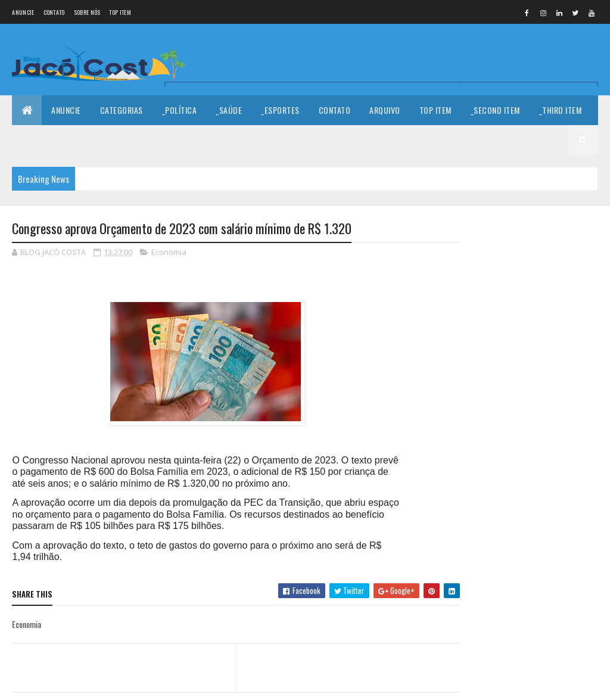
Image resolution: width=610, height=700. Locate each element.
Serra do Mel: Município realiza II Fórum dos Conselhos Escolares (556, 318)
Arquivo (385, 110)
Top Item (120, 12)
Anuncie (23, 12)
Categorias (122, 110)
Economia (169, 253)
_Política (180, 110)
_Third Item (561, 110)
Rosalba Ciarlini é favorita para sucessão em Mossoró (556, 477)
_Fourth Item (46, 140)
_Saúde (229, 110)
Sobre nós (87, 12)
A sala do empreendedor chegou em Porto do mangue (557, 374)
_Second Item (495, 110)
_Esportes (280, 110)
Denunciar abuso (497, 547)
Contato (54, 12)
